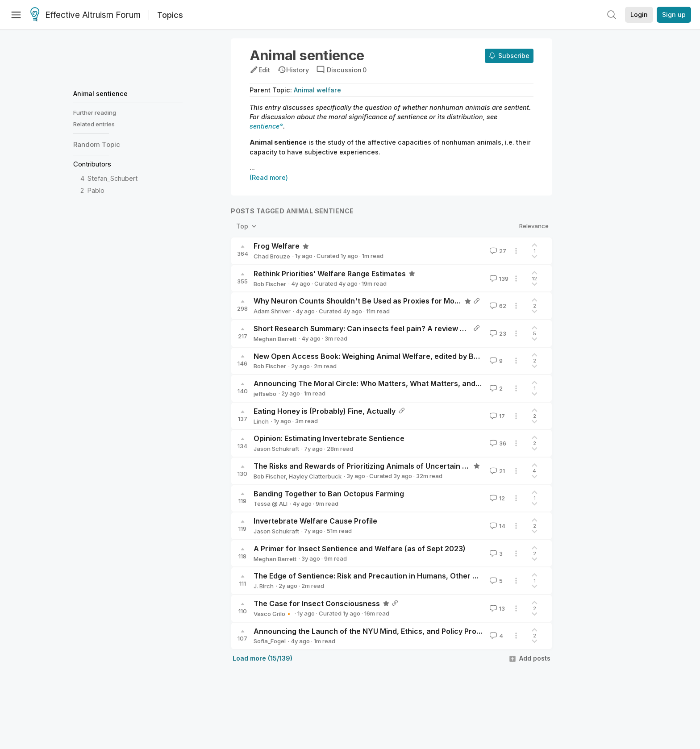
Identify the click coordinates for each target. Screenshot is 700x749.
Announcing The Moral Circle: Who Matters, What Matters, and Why (373, 383)
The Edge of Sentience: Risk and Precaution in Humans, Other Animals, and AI (390, 576)
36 (497, 443)
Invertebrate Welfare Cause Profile (315, 521)
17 (496, 416)
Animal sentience (100, 94)
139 (498, 279)
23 (497, 333)
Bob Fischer (270, 284)
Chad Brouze (272, 256)
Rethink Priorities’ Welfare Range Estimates (330, 274)
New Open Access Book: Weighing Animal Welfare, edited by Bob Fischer (382, 356)
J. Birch (264, 586)
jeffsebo (265, 394)
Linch (261, 421)
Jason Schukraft (276, 449)
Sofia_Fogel (270, 641)
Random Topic (97, 144)
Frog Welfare (277, 246)
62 (497, 306)
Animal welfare (317, 90)
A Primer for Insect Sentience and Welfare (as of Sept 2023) (360, 549)
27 (497, 251)
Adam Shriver (272, 311)
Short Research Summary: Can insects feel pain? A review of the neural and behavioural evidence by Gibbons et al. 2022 (466, 329)
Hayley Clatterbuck (315, 476)
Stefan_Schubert (112, 178)
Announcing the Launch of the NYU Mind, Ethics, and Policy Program (374, 631)
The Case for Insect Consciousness (317, 603)
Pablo (96, 190)
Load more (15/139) (262, 658)
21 (496, 471)
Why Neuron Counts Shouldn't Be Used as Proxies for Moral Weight (372, 301)
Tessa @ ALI (271, 503)
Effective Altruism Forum (85, 15)
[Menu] (16, 15)
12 (496, 498)
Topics (170, 15)
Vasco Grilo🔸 (273, 614)
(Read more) (269, 177)
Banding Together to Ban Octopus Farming (329, 494)
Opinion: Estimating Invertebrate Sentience (329, 438)
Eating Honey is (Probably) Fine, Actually (325, 411)
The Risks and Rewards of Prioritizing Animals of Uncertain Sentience (376, 466)
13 (496, 608)
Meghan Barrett (275, 339)
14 (497, 526)
